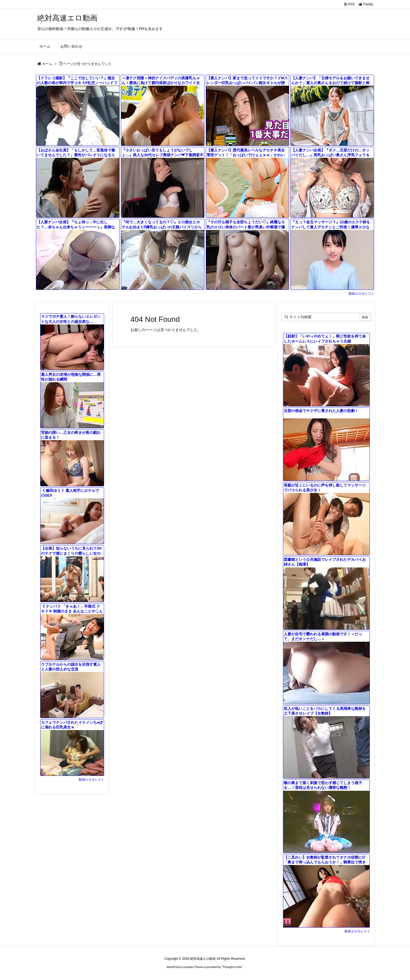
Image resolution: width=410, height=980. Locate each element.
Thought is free (232, 967)
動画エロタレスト (362, 294)
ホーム (47, 64)
